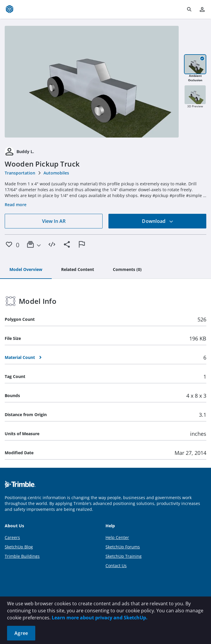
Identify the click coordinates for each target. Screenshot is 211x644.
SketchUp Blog (19, 547)
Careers (12, 537)
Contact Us (116, 566)
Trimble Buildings (22, 556)
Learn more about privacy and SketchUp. (100, 618)
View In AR (54, 221)
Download (158, 221)
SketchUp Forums (123, 547)
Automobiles (56, 173)
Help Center (117, 537)
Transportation (20, 173)
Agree (21, 633)
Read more (16, 205)
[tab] (26, 270)
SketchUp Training (124, 556)
